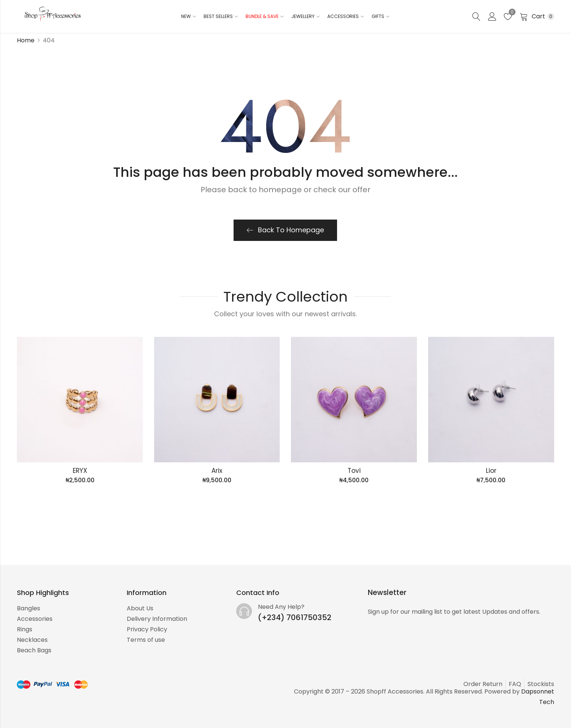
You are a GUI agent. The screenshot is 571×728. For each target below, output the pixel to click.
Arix (217, 471)
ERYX (80, 471)
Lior (491, 471)
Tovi (354, 471)
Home (26, 40)
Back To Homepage (285, 230)
